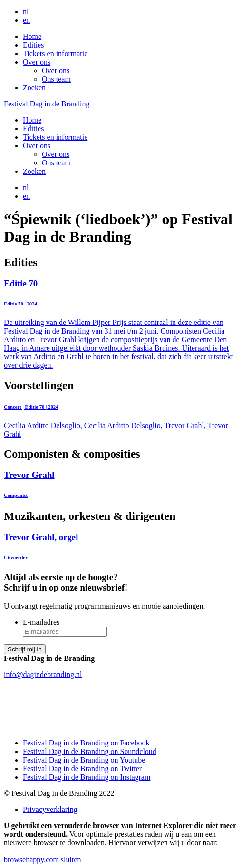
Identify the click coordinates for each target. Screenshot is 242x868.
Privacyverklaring (50, 809)
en (26, 20)
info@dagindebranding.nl (43, 674)
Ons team (56, 79)
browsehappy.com (31, 860)
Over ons (37, 62)
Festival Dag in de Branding (47, 104)
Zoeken (34, 88)
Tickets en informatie (55, 53)
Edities (33, 45)
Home (32, 36)
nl (26, 12)
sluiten (71, 860)
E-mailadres (41, 622)
